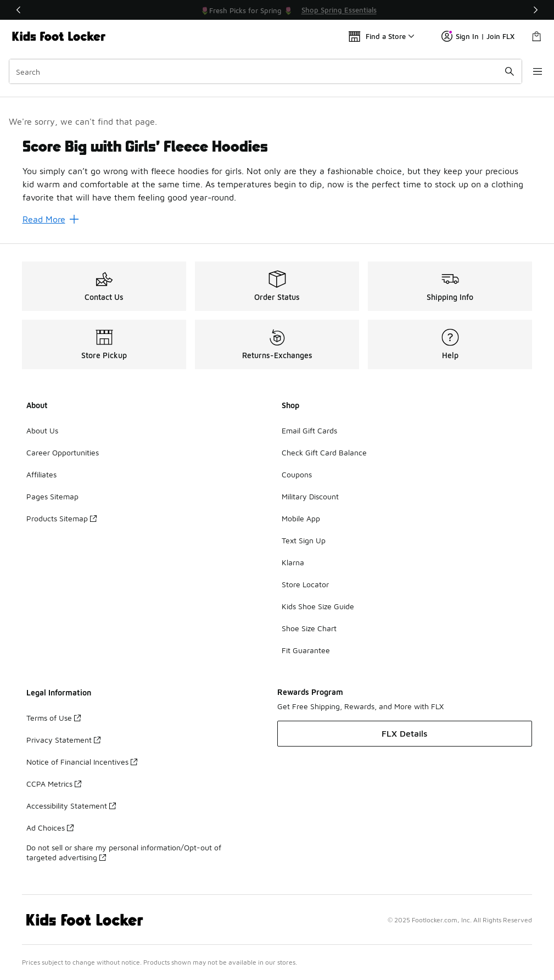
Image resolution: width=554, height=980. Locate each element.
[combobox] (262, 71)
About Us (42, 430)
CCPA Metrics (54, 784)
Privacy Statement (63, 740)
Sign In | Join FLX (478, 36)
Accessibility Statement (71, 806)
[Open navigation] (532, 71)
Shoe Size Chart (309, 628)
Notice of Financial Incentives (82, 762)
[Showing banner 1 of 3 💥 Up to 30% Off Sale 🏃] (277, 10)
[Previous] (19, 10)
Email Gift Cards (309, 430)
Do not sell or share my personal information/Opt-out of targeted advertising (124, 852)
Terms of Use (54, 718)
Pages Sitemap (52, 496)
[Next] (535, 10)
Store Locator (305, 584)
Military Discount (310, 496)
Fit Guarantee (306, 650)
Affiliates (41, 474)
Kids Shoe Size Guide (318, 606)
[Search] (262, 71)
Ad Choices (50, 828)
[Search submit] (502, 71)
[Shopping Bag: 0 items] (536, 36)
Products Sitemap (61, 518)
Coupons (297, 474)
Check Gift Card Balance (324, 452)
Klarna (293, 562)
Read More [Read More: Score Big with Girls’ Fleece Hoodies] (51, 219)
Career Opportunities (63, 452)
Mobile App (301, 518)
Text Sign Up (304, 540)
